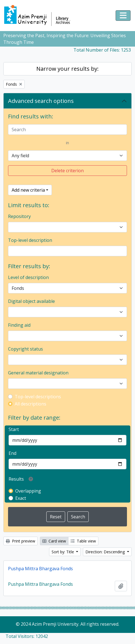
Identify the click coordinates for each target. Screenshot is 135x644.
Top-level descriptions (38, 397)
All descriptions (30, 404)
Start (14, 429)
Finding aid (19, 325)
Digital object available (31, 301)
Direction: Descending (106, 552)
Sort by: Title (63, 552)
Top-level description (30, 240)
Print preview (21, 541)
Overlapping (28, 491)
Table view (83, 541)
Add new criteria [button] (28, 190)
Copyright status (26, 349)
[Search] (67, 130)
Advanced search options (41, 101)
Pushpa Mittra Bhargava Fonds (40, 569)
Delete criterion (67, 171)
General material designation (38, 373)
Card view (54, 541)
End (12, 453)
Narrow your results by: (67, 69)
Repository (19, 216)
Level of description (28, 277)
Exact (21, 498)
